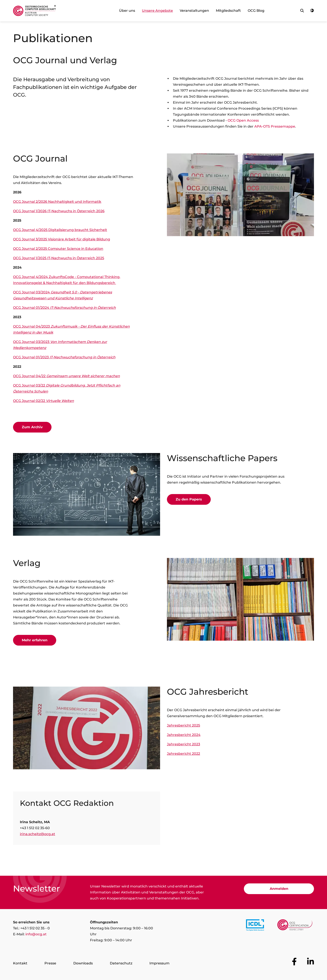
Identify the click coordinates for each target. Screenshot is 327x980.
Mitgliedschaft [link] (228, 11)
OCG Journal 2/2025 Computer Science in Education (58, 249)
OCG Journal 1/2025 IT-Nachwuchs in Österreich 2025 (59, 258)
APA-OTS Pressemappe (275, 126)
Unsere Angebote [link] (157, 11)
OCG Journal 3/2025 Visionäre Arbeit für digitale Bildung (62, 239)
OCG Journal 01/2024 (64, 308)
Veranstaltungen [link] (194, 11)
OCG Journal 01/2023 (64, 357)
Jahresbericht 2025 (183, 725)
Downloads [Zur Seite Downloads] (83, 963)
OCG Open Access (243, 120)
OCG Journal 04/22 (66, 376)
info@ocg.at (36, 934)
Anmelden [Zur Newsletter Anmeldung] (279, 889)
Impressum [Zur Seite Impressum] (159, 963)
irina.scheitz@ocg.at (38, 834)
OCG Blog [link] (256, 11)
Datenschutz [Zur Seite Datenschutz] (121, 963)
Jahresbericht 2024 (184, 735)
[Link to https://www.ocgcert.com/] (295, 926)
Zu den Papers (189, 499)
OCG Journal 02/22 (43, 401)
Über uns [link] (127, 11)
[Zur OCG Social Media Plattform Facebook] (294, 962)
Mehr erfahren (35, 640)
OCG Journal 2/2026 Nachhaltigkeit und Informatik (57, 202)
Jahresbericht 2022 (183, 754)
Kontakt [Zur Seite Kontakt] (20, 963)
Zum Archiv (32, 427)
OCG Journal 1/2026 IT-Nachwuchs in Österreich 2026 (59, 211)
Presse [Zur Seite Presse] (50, 963)
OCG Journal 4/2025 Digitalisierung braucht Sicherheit (60, 230)
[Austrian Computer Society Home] (34, 11)
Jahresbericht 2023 (183, 744)
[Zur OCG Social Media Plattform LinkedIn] (311, 962)
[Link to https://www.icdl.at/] (255, 926)
